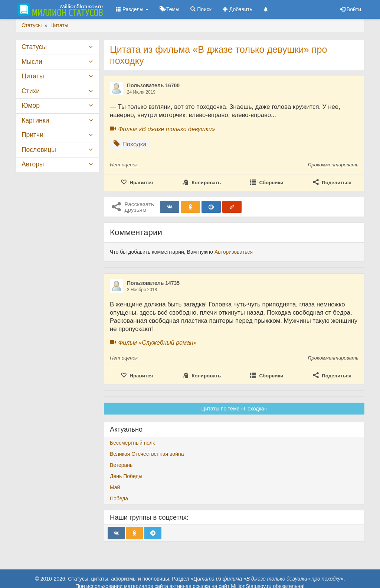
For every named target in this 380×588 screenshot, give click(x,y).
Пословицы (39, 150)
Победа (119, 498)
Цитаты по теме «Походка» (234, 409)
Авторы (33, 164)
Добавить (237, 9)
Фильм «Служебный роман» (157, 342)
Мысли (32, 62)
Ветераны (122, 465)
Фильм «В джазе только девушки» (166, 129)
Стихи (31, 91)
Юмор (31, 105)
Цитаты (33, 76)
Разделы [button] (132, 9)
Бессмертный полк (132, 443)
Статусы (34, 47)
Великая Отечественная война (147, 454)
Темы (169, 9)
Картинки (35, 120)
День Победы (126, 476)
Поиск (201, 9)
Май (115, 487)
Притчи (32, 135)
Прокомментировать (333, 165)
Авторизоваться (234, 252)
